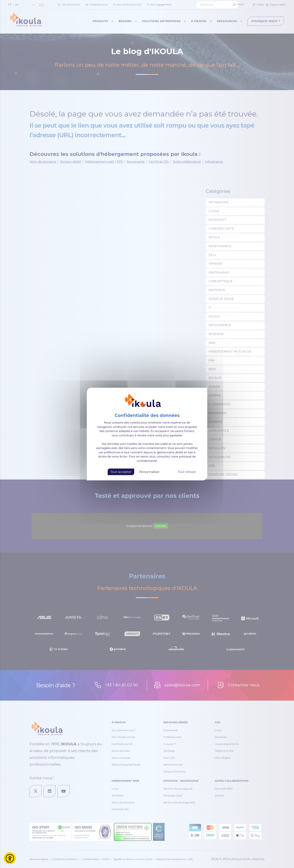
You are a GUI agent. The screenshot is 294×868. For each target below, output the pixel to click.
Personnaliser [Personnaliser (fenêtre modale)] (149, 472)
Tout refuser (187, 472)
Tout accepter (121, 472)
